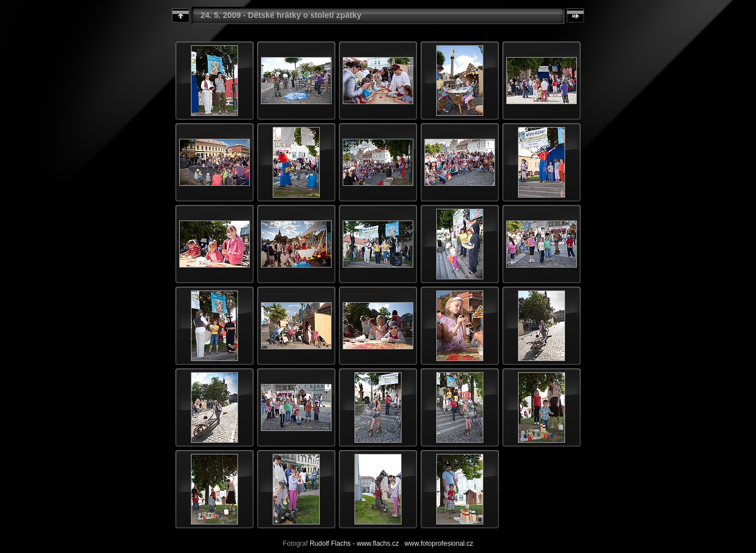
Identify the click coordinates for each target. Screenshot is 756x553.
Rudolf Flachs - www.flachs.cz (354, 543)
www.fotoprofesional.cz (439, 543)
